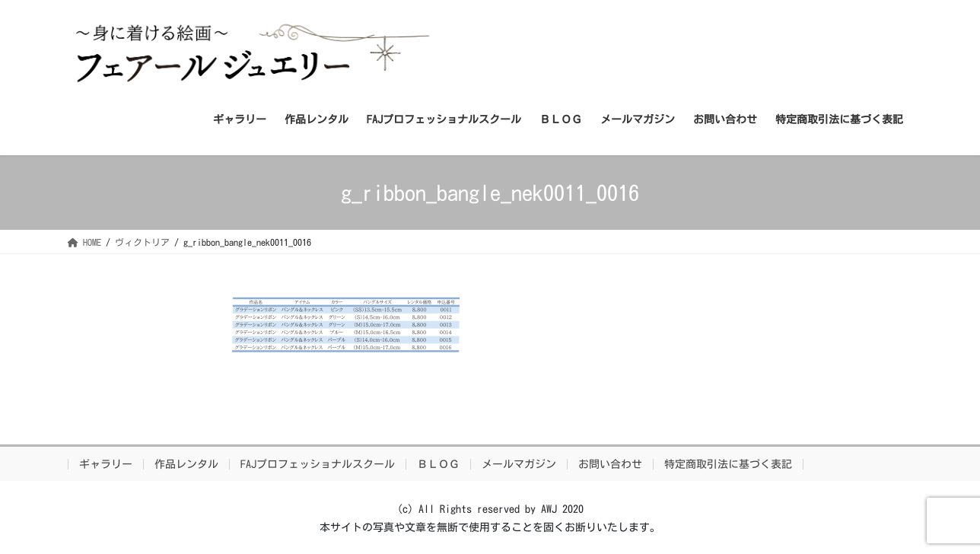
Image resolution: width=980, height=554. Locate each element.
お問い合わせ (610, 464)
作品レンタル (186, 464)
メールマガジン (519, 464)
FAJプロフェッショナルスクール (318, 464)
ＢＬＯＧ (438, 464)
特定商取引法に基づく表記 (728, 464)
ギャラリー (106, 464)
